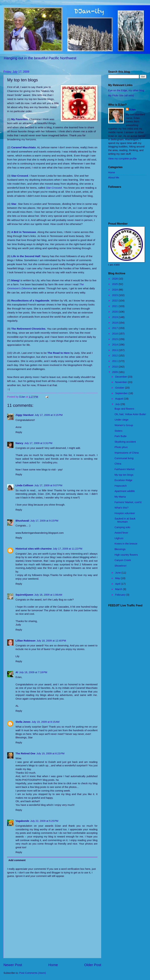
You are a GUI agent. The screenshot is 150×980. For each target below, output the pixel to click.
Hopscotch (121, 486)
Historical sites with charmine (34, 549)
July (118, 404)
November (121, 382)
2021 (115, 306)
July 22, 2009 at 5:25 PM (44, 821)
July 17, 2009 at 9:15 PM (44, 521)
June (118, 573)
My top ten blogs (124, 475)
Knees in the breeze (126, 544)
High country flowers (126, 555)
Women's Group (124, 425)
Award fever (121, 533)
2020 (115, 312)
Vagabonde (22, 821)
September (122, 393)
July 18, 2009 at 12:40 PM (51, 641)
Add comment (17, 860)
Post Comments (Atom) (33, 973)
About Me (114, 178)
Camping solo (122, 527)
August (119, 399)
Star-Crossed (54, 188)
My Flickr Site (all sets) (121, 95)
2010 (115, 367)
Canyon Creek (123, 560)
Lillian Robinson (25, 641)
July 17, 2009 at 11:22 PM (68, 549)
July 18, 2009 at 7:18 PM (33, 672)
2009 (115, 372)
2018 (115, 323)
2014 (115, 345)
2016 (115, 334)
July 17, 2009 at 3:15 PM (49, 415)
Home (53, 965)
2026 (115, 279)
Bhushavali (22, 521)
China (118, 464)
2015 (115, 339)
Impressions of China (127, 453)
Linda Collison (24, 485)
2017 (115, 328)
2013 (115, 350)
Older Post (93, 965)
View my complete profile (122, 159)
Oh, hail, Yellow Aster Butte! (130, 414)
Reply (19, 432)
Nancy (19, 443)
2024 (115, 290)
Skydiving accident (125, 442)
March (119, 589)
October (120, 388)
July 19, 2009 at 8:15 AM (46, 722)
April (118, 584)
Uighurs (119, 538)
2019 (115, 317)
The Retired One (25, 753)
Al (17, 672)
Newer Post (13, 965)
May (118, 578)
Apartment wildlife (125, 491)
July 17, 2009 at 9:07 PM (48, 485)
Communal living (124, 458)
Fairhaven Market (125, 469)
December (121, 377)
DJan (132, 110)
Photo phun (121, 447)
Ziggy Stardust (25, 415)
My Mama (120, 497)
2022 (115, 301)
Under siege (121, 420)
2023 (115, 295)
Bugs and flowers (124, 409)
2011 (115, 361)
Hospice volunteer (125, 513)
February (121, 595)
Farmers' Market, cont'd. (128, 502)
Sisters (119, 431)
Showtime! (121, 566)
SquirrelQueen (24, 595)
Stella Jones (23, 722)
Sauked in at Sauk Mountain (125, 520)
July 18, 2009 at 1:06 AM (48, 595)
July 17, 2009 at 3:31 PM (38, 443)
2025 (115, 284)
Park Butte (121, 436)
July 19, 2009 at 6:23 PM (50, 753)
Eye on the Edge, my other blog (126, 90)
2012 (115, 356)
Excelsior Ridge (123, 480)
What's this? (122, 508)
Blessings (120, 549)
